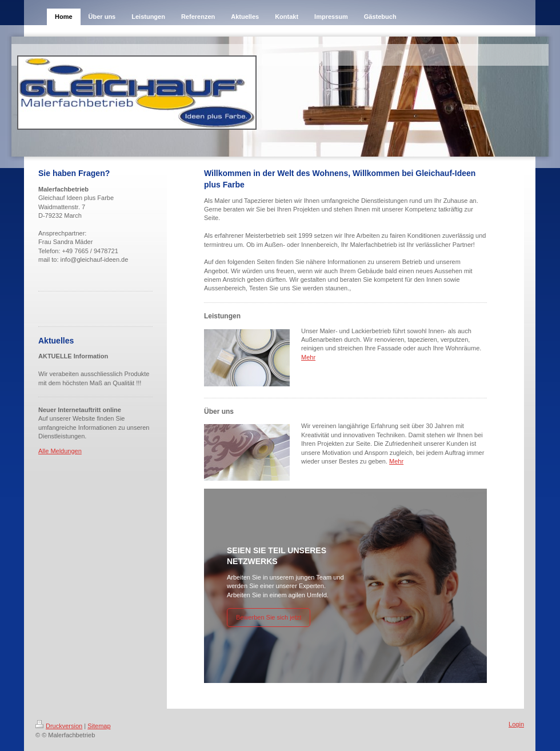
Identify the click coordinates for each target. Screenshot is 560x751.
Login (516, 724)
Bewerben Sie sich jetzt (269, 617)
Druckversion (59, 726)
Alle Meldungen (60, 451)
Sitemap (99, 726)
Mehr (308, 357)
